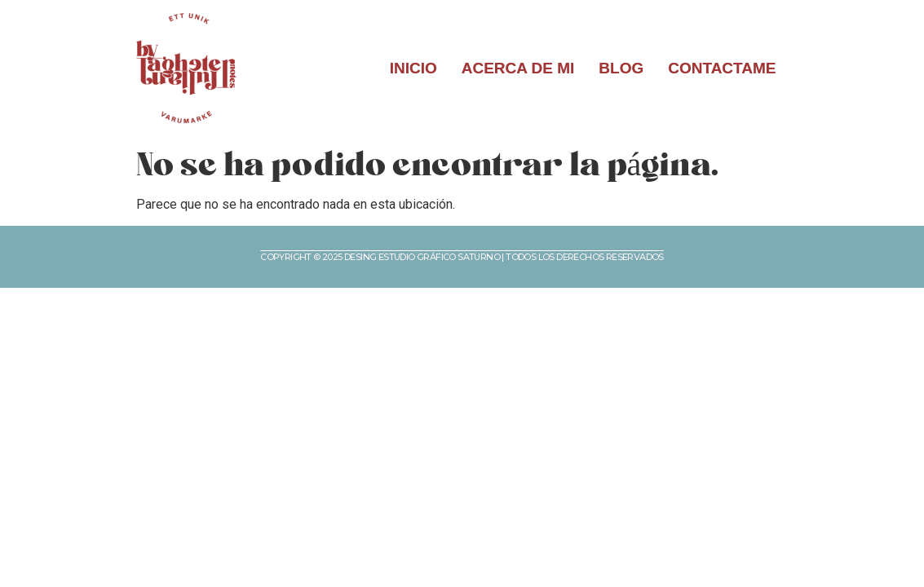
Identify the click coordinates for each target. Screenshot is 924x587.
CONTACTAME (722, 68)
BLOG (621, 68)
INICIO (413, 68)
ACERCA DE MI (518, 68)
